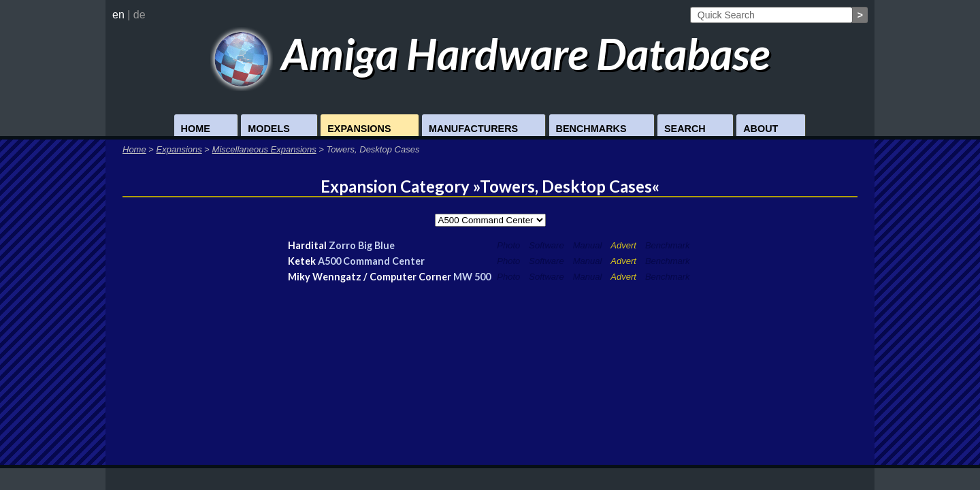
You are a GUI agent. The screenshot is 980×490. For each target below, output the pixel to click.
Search (685, 129)
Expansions (359, 129)
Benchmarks (591, 129)
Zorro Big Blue (362, 245)
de (140, 15)
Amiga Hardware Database (490, 53)
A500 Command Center (371, 261)
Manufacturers (473, 129)
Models (269, 129)
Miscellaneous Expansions (264, 149)
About (761, 129)
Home (196, 129)
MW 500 (472, 277)
